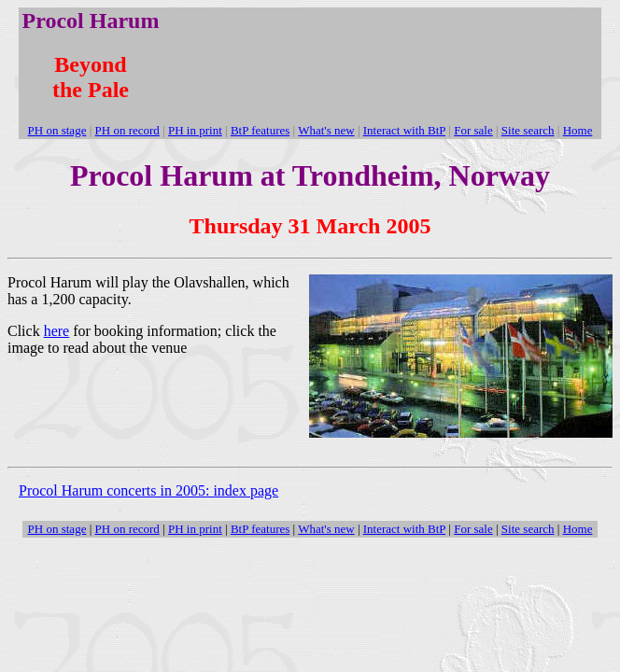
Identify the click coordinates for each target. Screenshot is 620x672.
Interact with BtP (404, 529)
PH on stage (57, 529)
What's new (326, 529)
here (57, 331)
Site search (528, 529)
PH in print (195, 529)
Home (578, 529)
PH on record (127, 529)
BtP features (260, 529)
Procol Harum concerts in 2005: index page (148, 490)
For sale (473, 529)
